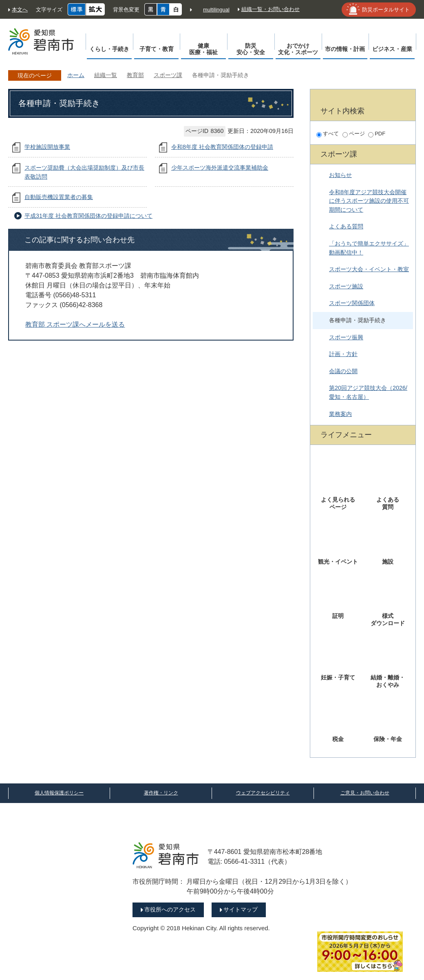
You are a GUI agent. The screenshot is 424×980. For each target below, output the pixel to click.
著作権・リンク (161, 793)
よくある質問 (346, 226)
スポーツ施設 (346, 286)
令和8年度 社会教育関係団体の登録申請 (222, 147)
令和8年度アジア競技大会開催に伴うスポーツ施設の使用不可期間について (369, 201)
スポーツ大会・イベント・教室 (369, 269)
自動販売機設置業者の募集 (59, 197)
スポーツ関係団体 (352, 303)
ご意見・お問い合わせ (365, 793)
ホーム (76, 75)
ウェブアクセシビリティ (263, 793)
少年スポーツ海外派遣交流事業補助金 (220, 168)
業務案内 (340, 414)
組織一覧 (106, 75)
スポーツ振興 (346, 337)
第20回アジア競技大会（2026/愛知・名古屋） (368, 392)
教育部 (135, 75)
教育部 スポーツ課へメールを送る (75, 324)
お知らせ (340, 175)
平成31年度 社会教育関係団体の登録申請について (88, 216)
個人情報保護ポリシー (59, 793)
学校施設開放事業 (47, 147)
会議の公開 (343, 371)
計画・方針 (343, 354)
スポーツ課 (168, 75)
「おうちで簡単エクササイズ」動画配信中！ (369, 248)
